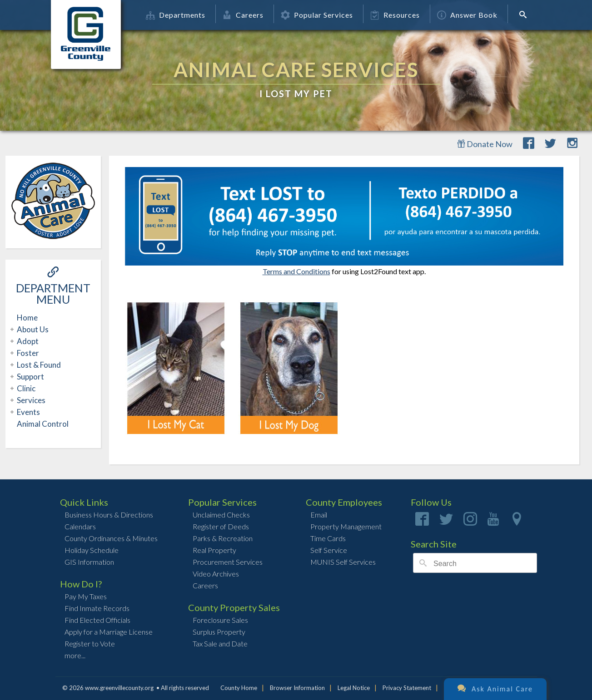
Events (27, 412)
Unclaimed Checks (221, 515)
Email (319, 515)
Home (27, 318)
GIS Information (89, 562)
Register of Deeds (221, 526)
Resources (395, 15)
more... (75, 655)
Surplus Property (219, 632)
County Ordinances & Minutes (111, 538)
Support (29, 377)
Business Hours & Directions (109, 515)
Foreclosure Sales (220, 620)
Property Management (346, 526)
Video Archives (216, 574)
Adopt (27, 341)
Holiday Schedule (92, 550)
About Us (32, 329)
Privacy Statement (407, 688)
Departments (176, 15)
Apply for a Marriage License (109, 632)
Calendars (80, 526)
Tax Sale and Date (220, 643)
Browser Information (297, 688)
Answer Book (467, 15)
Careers (243, 15)
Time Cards (328, 538)
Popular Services (317, 15)
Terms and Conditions (296, 271)
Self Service (329, 550)
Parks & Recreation (223, 538)
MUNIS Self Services (343, 562)
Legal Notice (354, 688)
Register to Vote (90, 643)
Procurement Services (228, 562)
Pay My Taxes (86, 596)
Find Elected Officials (97, 620)
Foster (27, 353)
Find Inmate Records (97, 608)
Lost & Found (38, 365)
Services (30, 400)
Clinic (25, 388)
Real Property (214, 550)
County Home (239, 688)
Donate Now (485, 144)
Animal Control (43, 424)
